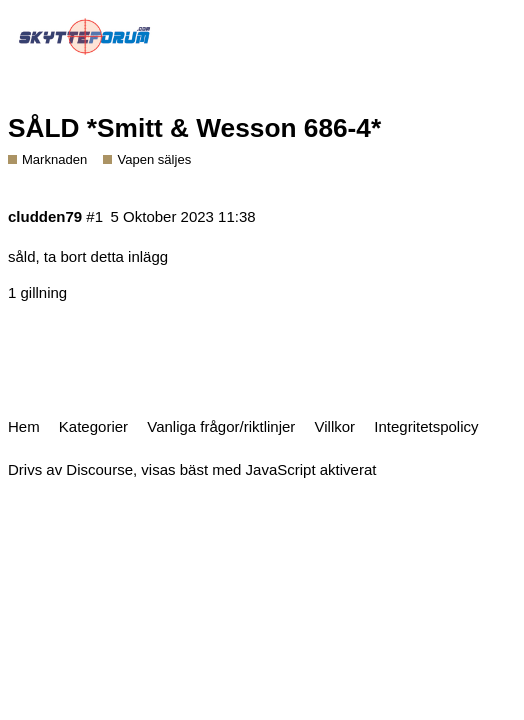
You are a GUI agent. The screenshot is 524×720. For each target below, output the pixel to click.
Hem (24, 426)
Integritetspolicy (426, 426)
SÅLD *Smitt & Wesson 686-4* (194, 128)
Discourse (99, 469)
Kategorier (93, 426)
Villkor (335, 426)
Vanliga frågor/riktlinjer (221, 426)
